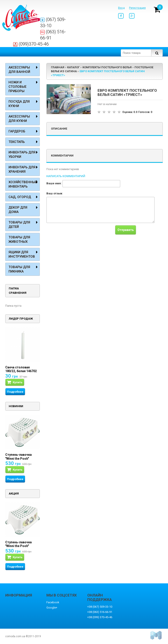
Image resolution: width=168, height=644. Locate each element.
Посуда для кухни (19, 104)
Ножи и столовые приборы (17, 87)
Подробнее (15, 392)
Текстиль (17, 142)
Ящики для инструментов (22, 254)
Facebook (53, 602)
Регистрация (137, 8)
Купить (15, 382)
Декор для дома (18, 210)
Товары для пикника (19, 269)
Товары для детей (19, 225)
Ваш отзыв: (55, 193)
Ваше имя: (54, 183)
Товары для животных (19, 239)
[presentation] (80, 234)
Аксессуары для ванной (19, 70)
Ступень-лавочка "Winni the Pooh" (18, 457)
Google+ (52, 608)
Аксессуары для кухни (19, 119)
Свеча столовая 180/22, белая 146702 (21, 369)
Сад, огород (20, 197)
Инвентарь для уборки (22, 155)
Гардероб (17, 131)
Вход (121, 8)
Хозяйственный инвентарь (23, 184)
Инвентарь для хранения (22, 169)
